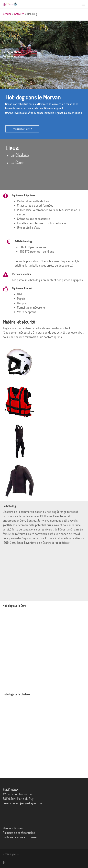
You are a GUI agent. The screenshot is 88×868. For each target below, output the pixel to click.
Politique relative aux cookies (20, 837)
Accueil (7, 14)
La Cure (17, 162)
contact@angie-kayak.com (26, 803)
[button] (83, 4)
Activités (19, 14)
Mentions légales (13, 828)
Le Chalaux (20, 155)
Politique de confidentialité (19, 833)
